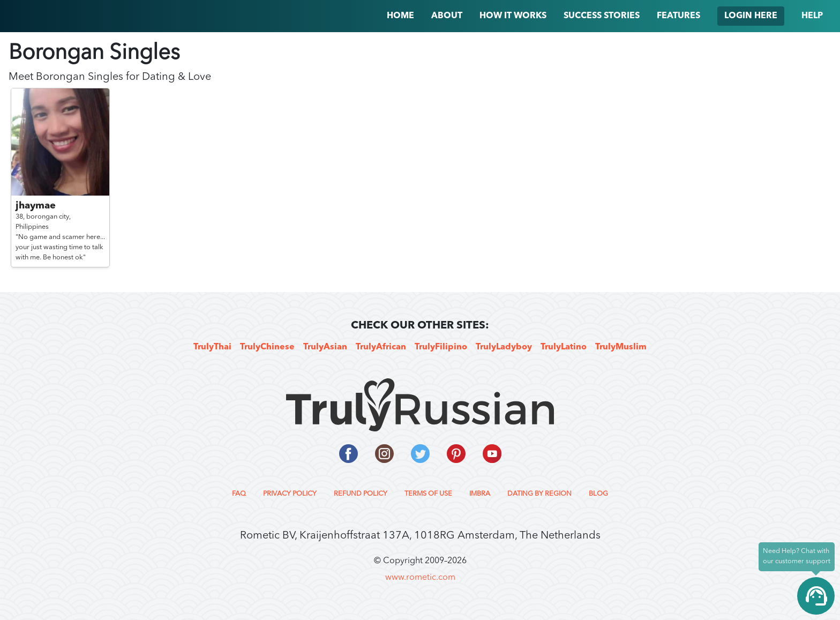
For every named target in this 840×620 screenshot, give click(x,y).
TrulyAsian (325, 347)
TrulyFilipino (441, 347)
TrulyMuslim (621, 347)
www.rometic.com (420, 578)
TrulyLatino (564, 347)
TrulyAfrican (381, 347)
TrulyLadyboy (504, 347)
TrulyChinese (267, 347)
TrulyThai (212, 347)
